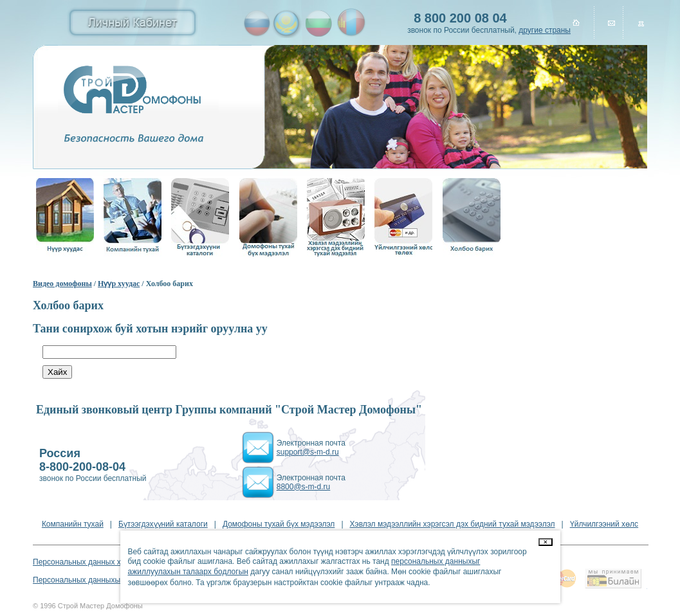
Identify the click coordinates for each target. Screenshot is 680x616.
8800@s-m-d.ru (304, 487)
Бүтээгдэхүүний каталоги (163, 524)
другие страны (545, 30)
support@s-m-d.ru (308, 452)
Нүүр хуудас (119, 284)
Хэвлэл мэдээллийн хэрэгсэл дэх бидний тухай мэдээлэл (453, 524)
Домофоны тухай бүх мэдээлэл (279, 524)
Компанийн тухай (73, 524)
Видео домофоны (62, 284)
